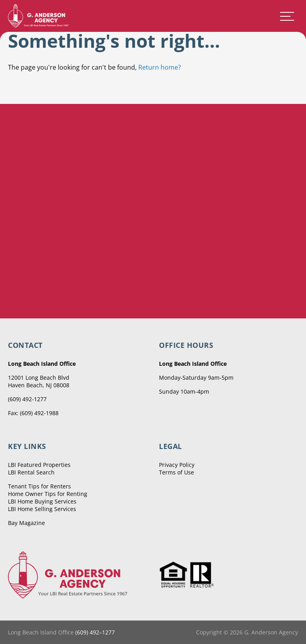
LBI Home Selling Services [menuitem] (42, 509)
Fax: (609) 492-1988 (33, 413)
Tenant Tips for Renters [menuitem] (39, 486)
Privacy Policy (177, 465)
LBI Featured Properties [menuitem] (39, 465)
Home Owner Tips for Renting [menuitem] (48, 494)
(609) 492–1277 (95, 632)
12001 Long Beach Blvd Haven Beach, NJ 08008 (39, 381)
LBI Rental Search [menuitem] (31, 472)
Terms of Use (177, 472)
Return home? (160, 67)
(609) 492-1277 (27, 399)
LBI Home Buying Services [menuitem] (42, 501)
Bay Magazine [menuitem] (26, 523)
